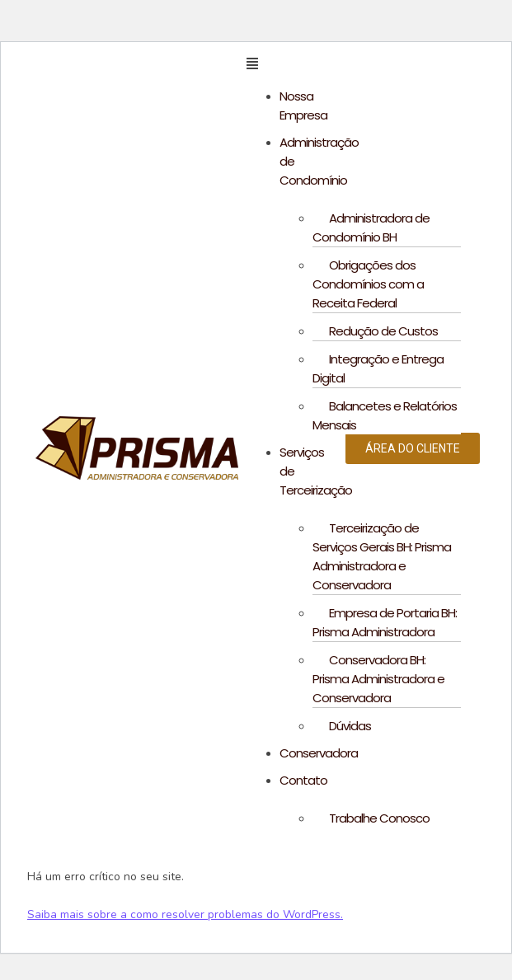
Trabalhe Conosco (379, 818)
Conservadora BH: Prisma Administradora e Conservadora (378, 679)
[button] (283, 64)
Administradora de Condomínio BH (371, 227)
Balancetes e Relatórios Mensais (385, 415)
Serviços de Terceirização (316, 471)
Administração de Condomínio (319, 161)
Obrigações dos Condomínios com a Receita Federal (368, 284)
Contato (303, 780)
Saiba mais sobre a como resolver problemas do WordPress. (185, 914)
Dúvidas (350, 726)
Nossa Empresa (303, 106)
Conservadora (319, 753)
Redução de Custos (383, 331)
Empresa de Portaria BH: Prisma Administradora (385, 622)
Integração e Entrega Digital (378, 368)
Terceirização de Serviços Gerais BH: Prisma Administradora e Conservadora (382, 556)
